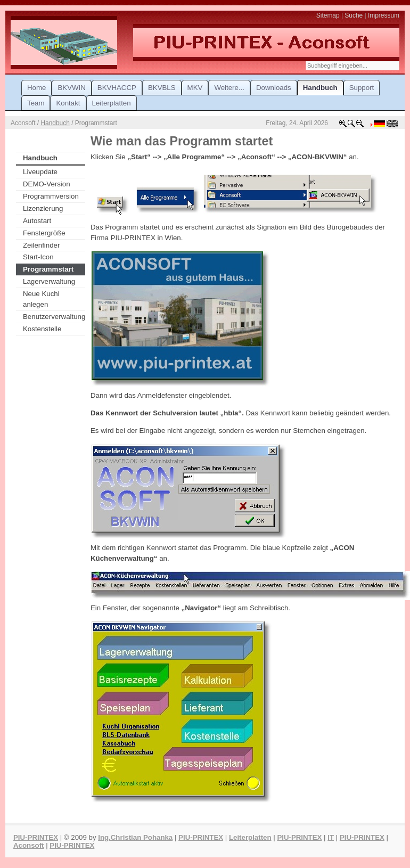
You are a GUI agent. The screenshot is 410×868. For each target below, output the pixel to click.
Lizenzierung (43, 208)
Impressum (384, 15)
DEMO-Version (47, 184)
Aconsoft (28, 845)
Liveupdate (40, 172)
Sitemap (328, 15)
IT (331, 837)
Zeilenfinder (41, 245)
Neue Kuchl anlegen (41, 299)
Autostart (37, 221)
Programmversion (51, 196)
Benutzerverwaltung (54, 317)
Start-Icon (38, 257)
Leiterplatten (250, 837)
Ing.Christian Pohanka (135, 837)
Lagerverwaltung (49, 281)
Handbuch (55, 123)
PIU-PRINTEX (36, 837)
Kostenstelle (42, 329)
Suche (354, 15)
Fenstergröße (44, 233)
